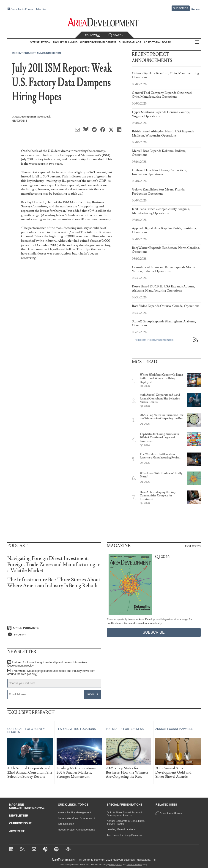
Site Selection (66, 824)
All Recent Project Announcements (154, 340)
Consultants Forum (22, 9)
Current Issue (20, 823)
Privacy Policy (116, 865)
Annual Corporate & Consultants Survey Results (126, 822)
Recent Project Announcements (36, 53)
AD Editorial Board (157, 42)
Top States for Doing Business (124, 835)
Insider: (47, 664)
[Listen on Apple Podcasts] (54, 628)
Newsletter (19, 816)
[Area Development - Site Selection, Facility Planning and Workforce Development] (104, 22)
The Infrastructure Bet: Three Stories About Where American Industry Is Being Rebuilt (54, 583)
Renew (195, 9)
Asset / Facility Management (74, 812)
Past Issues (193, 546)
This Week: (51, 672)
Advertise (41, 9)
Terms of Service (134, 865)
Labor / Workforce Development (77, 818)
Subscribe (181, 8)
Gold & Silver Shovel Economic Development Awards (125, 814)
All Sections (197, 42)
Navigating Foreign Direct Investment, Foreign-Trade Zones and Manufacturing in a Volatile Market (54, 564)
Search (116, 35)
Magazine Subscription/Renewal (27, 806)
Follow (93, 35)
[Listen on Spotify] (54, 635)
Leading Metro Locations (121, 829)
